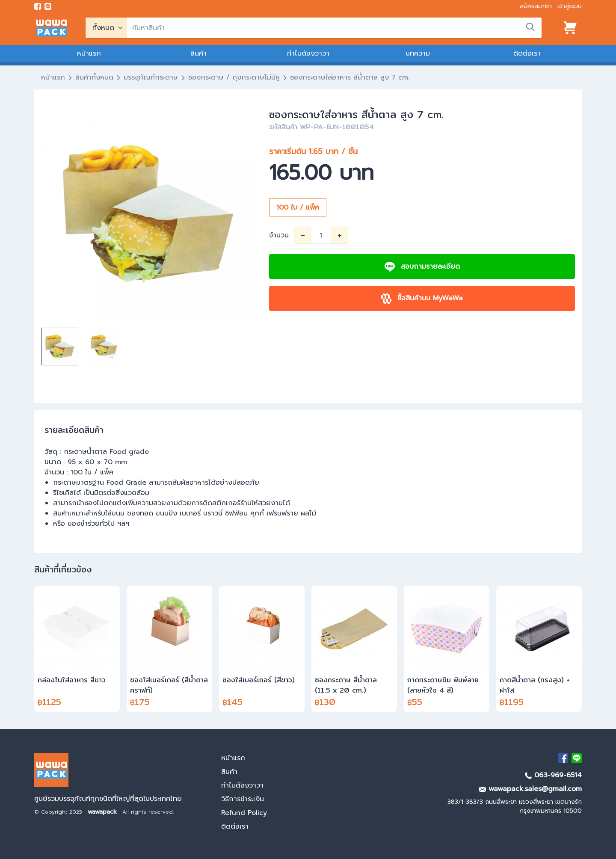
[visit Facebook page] (38, 6)
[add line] (48, 6)
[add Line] (577, 758)
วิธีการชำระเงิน (243, 799)
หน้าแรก (89, 53)
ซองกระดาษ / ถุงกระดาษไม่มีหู (234, 77)
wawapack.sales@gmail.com (530, 789)
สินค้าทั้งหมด (94, 77)
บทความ (418, 53)
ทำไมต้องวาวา (308, 53)
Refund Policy (244, 813)
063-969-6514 (553, 775)
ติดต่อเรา (527, 53)
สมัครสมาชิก (536, 6)
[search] (334, 28)
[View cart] (570, 28)
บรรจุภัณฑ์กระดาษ (151, 77)
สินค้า (198, 53)
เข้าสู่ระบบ (570, 6)
